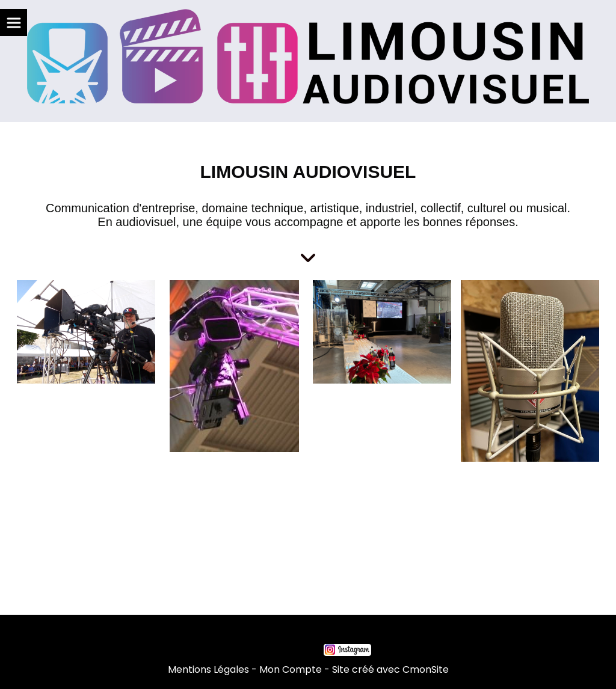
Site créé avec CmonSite (390, 669)
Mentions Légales (208, 669)
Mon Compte (291, 669)
